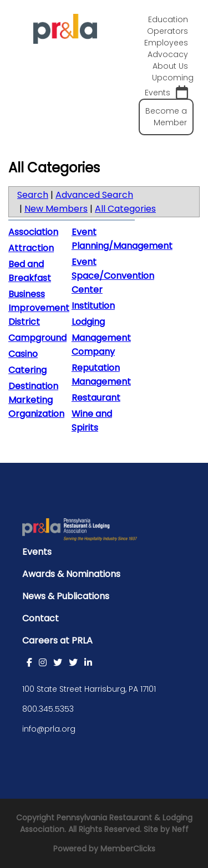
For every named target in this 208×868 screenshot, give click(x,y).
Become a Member (166, 117)
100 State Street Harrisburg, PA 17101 (89, 689)
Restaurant (96, 398)
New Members (56, 209)
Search (33, 195)
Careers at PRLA (57, 640)
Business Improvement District (39, 308)
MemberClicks (128, 849)
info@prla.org (49, 729)
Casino (23, 354)
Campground (37, 338)
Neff (180, 829)
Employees (166, 43)
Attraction (31, 248)
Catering (27, 370)
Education (168, 19)
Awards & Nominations (71, 574)
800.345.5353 (48, 709)
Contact (40, 618)
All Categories (125, 209)
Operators (168, 31)
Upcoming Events (169, 86)
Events (37, 552)
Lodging (88, 322)
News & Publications (66, 596)
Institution (93, 306)
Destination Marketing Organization (36, 400)
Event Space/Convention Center (113, 276)
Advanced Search (94, 195)
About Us (170, 66)
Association (33, 232)
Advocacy (168, 54)
